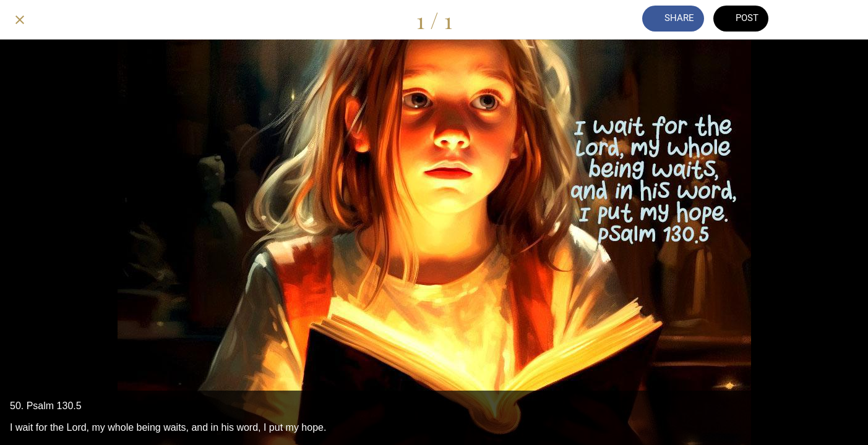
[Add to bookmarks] (836, 20)
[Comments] (804, 20)
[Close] (20, 20)
